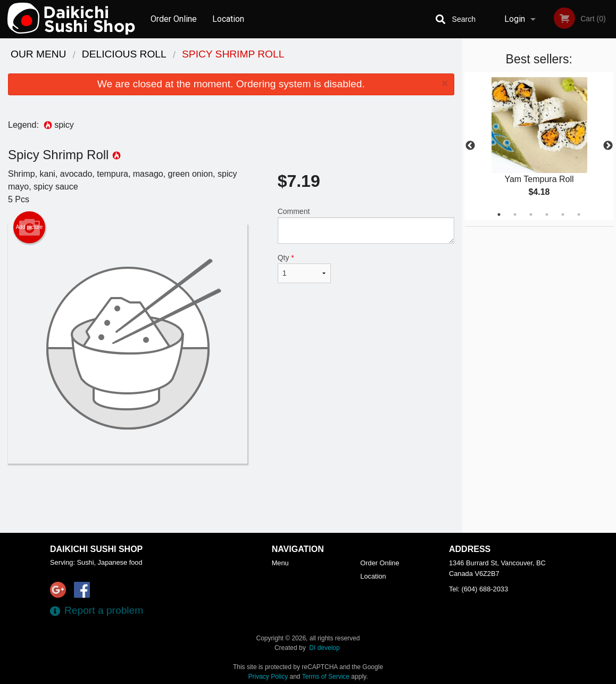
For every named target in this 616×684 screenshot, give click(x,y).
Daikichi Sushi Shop (96, 549)
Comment (366, 225)
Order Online (174, 19)
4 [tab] (547, 215)
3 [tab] (531, 215)
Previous (470, 146)
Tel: (478, 589)
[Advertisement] (231, 498)
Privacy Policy (268, 677)
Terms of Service (326, 677)
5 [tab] (563, 215)
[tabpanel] (539, 146)
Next (608, 146)
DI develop (324, 648)
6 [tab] (579, 215)
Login (515, 19)
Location (228, 19)
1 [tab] (499, 215)
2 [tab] (515, 215)
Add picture (30, 227)
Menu (280, 563)
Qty (304, 268)
